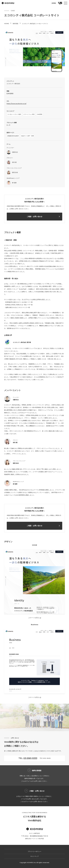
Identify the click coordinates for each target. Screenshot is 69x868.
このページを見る (33, 618)
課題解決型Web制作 (13, 136)
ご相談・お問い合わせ (34, 217)
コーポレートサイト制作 (14, 114)
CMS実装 (40, 114)
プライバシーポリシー (34, 851)
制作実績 (15, 24)
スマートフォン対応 (29, 114)
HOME (6, 24)
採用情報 (54, 3)
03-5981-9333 (30, 758)
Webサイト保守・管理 (27, 136)
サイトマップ (34, 856)
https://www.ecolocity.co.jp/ (17, 104)
